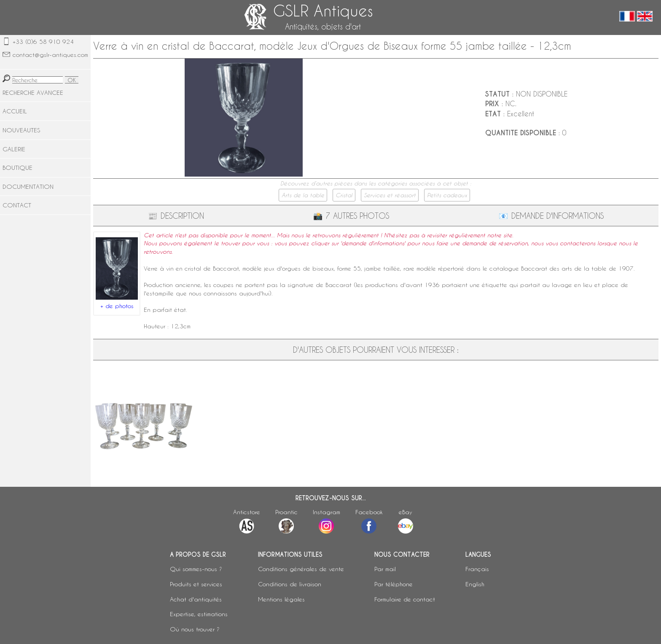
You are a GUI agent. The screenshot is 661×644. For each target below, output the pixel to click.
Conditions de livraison (290, 584)
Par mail (385, 569)
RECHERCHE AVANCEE (33, 93)
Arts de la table (303, 195)
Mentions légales (281, 599)
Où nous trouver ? (195, 629)
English (475, 584)
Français (477, 569)
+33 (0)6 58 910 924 (43, 42)
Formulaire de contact (405, 599)
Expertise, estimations (199, 614)
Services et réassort (390, 195)
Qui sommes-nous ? (196, 569)
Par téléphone (394, 584)
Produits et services (196, 584)
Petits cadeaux (447, 195)
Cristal (344, 195)
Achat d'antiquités (196, 599)
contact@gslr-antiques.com (50, 55)
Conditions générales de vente (301, 569)
